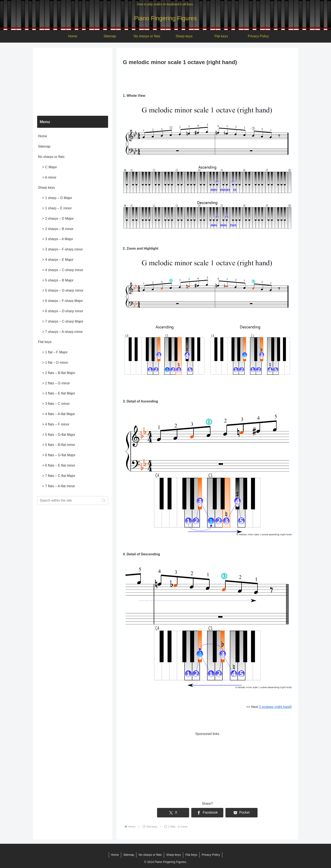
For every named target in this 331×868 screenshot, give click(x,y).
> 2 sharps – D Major (58, 219)
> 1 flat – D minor (55, 363)
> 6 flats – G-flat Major (59, 455)
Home (43, 136)
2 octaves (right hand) (275, 707)
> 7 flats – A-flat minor (59, 486)
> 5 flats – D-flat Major (59, 435)
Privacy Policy (211, 855)
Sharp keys (46, 188)
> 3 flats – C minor (56, 404)
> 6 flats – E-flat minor (59, 465)
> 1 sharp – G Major (57, 198)
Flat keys (45, 342)
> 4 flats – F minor (56, 424)
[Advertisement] (207, 79)
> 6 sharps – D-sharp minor (63, 311)
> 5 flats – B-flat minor (59, 445)
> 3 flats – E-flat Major (59, 393)
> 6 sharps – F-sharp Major (63, 301)
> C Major (50, 167)
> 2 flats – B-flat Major (59, 373)
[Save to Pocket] (241, 813)
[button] (104, 500)
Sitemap (44, 146)
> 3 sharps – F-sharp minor (63, 249)
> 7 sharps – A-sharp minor (63, 332)
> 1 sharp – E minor (57, 208)
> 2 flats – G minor (56, 383)
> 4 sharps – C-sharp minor (63, 270)
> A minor (49, 177)
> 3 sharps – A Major (58, 239)
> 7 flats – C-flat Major (59, 476)
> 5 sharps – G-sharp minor (63, 290)
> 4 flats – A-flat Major (59, 414)
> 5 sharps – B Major (58, 280)
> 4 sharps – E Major (58, 260)
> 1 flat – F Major (55, 352)
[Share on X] (173, 813)
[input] (73, 501)
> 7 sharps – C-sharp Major (63, 321)
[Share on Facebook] (207, 813)
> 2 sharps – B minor (58, 229)
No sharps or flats (51, 157)
